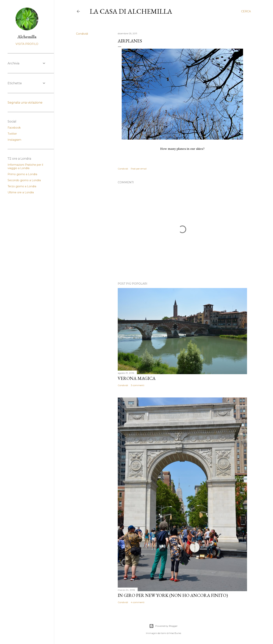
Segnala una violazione (25, 103)
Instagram (14, 140)
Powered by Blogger (163, 626)
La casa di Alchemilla (131, 11)
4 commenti (138, 602)
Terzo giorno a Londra (22, 186)
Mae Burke (175, 633)
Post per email (139, 169)
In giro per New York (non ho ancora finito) (173, 595)
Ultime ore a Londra (21, 192)
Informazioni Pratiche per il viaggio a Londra (25, 166)
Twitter (12, 134)
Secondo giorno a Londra (24, 180)
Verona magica (137, 378)
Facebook (14, 128)
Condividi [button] (82, 34)
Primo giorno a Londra (22, 174)
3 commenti (138, 385)
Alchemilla (27, 37)
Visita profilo (27, 44)
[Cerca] (246, 11)
